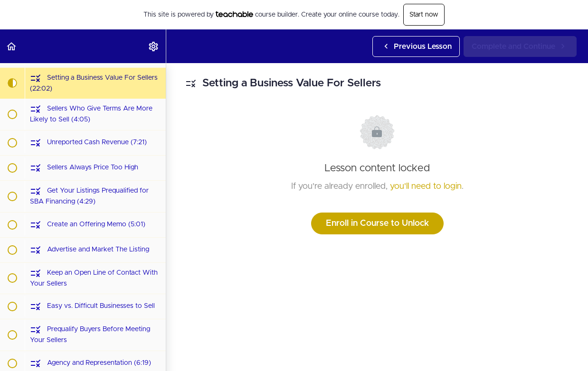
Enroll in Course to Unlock (377, 223)
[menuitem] (154, 46)
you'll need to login (426, 186)
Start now (424, 15)
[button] (12, 46)
